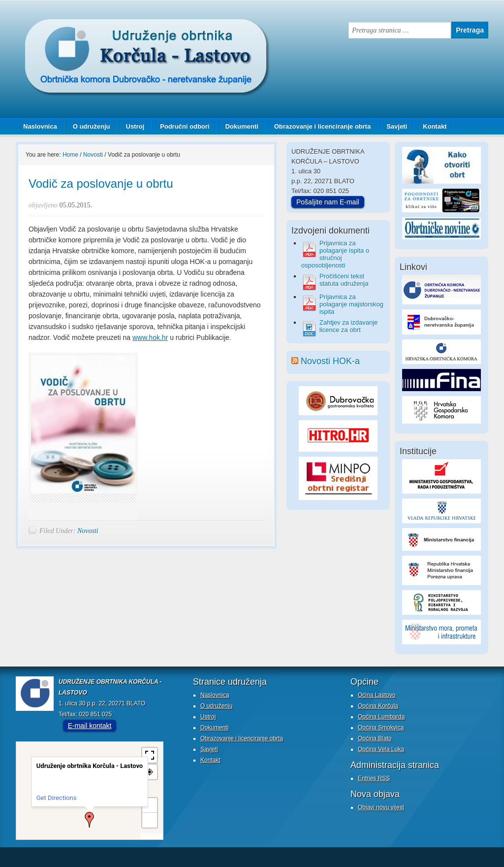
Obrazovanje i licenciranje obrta (319, 126)
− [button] (150, 820)
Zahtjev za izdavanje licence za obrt (349, 326)
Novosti (88, 531)
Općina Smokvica (381, 728)
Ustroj (135, 126)
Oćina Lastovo (377, 695)
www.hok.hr (150, 337)
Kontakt (435, 126)
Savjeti (393, 126)
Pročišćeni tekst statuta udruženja (344, 280)
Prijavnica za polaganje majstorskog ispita (351, 304)
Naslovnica (40, 126)
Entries (374, 778)
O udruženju (92, 126)
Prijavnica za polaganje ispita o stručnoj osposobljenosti (335, 254)
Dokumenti (241, 126)
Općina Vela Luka (381, 749)
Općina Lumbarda (381, 717)
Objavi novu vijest (381, 807)
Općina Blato (375, 738)
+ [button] (150, 805)
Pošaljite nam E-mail (328, 202)
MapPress (152, 836)
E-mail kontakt (90, 726)
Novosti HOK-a (330, 361)
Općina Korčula (378, 706)
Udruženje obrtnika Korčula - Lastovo (114, 27)
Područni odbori (181, 126)
